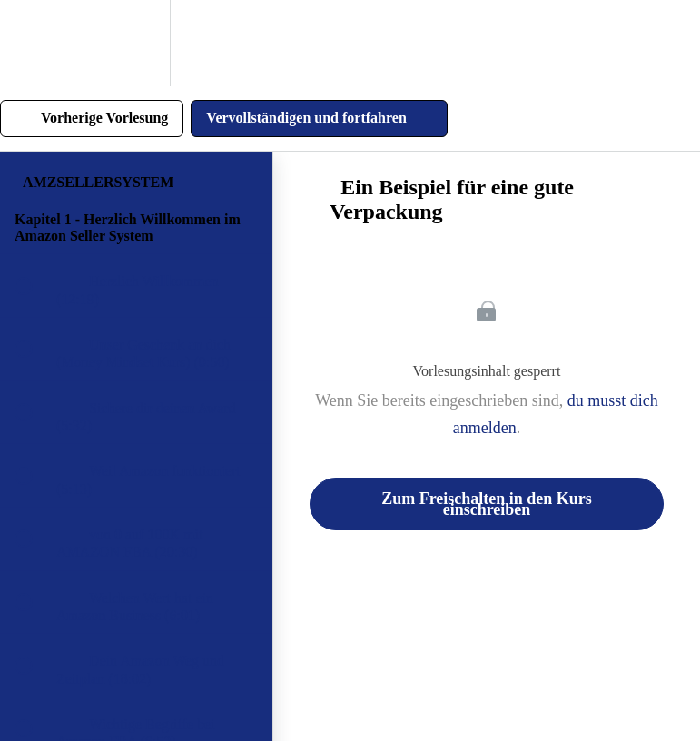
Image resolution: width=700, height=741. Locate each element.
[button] (34, 43)
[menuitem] (136, 43)
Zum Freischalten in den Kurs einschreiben (487, 504)
